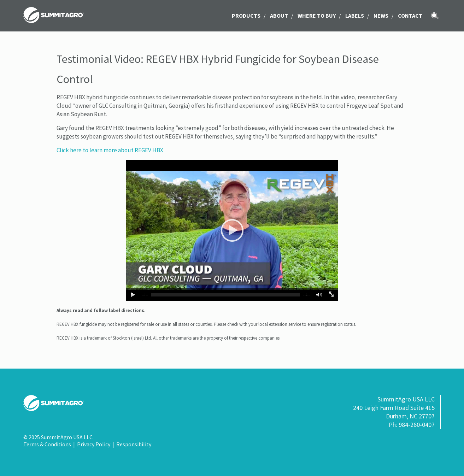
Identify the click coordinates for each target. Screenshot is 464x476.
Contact (410, 16)
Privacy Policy (94, 444)
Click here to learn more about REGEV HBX (110, 150)
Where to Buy (317, 16)
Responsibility (134, 444)
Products (246, 16)
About (279, 16)
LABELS (355, 16)
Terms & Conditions (47, 444)
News (381, 16)
